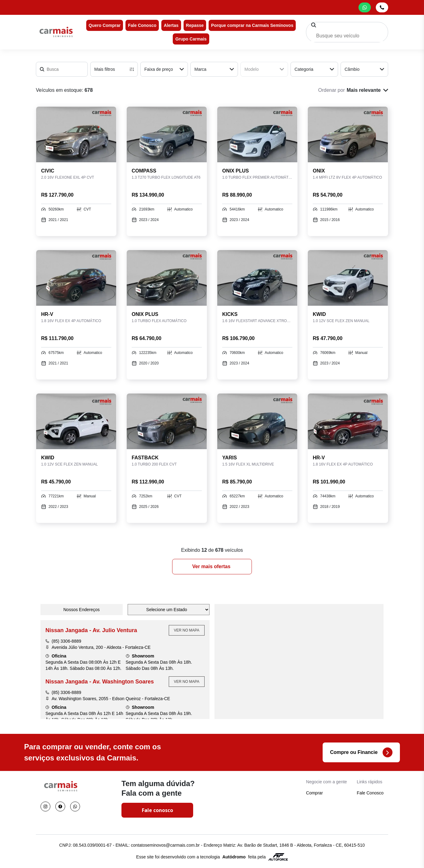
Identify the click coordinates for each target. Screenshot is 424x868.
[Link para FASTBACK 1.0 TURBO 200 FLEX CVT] (167, 421)
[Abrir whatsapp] (365, 7)
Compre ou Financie (361, 752)
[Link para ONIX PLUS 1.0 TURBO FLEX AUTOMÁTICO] (167, 278)
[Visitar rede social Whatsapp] (75, 806)
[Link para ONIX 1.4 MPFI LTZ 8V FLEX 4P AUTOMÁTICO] (348, 134)
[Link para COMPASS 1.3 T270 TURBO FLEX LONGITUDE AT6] (167, 134)
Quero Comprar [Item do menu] (105, 25)
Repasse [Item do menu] (195, 25)
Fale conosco (157, 810)
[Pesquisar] (314, 25)
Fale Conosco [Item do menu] (142, 25)
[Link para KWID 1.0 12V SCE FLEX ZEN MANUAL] (348, 278)
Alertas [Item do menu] (171, 25)
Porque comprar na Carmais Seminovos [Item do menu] (252, 25)
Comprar (314, 793)
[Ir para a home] (56, 32)
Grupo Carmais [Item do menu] (191, 39)
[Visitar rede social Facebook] (60, 806)
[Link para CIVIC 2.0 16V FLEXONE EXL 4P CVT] (76, 134)
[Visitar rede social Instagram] (45, 806)
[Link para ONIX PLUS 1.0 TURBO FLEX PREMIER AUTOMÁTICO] (257, 134)
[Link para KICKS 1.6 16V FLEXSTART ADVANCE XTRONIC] (257, 278)
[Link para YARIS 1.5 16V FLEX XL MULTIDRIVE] (257, 421)
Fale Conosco (370, 793)
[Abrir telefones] (382, 7)
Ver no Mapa (187, 630)
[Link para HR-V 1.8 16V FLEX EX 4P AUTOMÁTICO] (76, 278)
